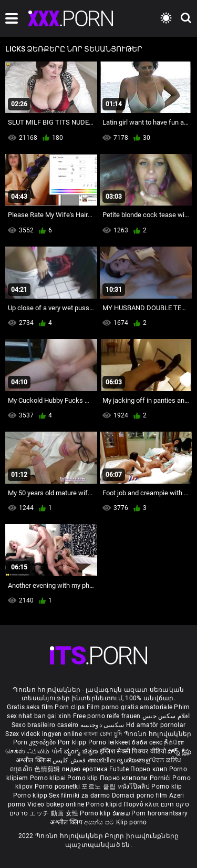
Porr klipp (73, 742)
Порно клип (149, 769)
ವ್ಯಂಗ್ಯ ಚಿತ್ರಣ (82, 751)
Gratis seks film (30, 707)
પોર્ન (57, 751)
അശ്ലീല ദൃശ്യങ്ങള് (120, 760)
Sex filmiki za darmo (79, 795)
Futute (119, 769)
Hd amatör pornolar (156, 725)
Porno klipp (31, 795)
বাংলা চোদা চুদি (103, 734)
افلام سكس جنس (166, 716)
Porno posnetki (58, 787)
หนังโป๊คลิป (135, 787)
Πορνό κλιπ (142, 804)
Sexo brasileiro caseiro (45, 725)
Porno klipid (105, 804)
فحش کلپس (70, 760)
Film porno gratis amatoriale (129, 707)
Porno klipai (49, 778)
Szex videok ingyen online (44, 734)
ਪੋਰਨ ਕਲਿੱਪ (167, 760)
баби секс (147, 742)
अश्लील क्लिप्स (34, 760)
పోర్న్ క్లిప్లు (180, 751)
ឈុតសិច (22, 769)
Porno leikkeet (110, 742)
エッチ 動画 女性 (54, 813)
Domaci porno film (140, 795)
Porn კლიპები (35, 742)
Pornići (161, 778)
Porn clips (70, 707)
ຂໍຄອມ (122, 813)
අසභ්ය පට (100, 822)
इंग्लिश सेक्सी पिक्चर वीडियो (133, 751)
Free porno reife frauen (107, 716)
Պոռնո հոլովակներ (158, 734)
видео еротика (85, 769)
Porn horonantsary (159, 813)
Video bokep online (56, 804)
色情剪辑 (48, 769)
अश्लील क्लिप (67, 822)
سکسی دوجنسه (102, 725)
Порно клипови (125, 778)
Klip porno (132, 822)
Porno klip (83, 778)
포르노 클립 (99, 787)
